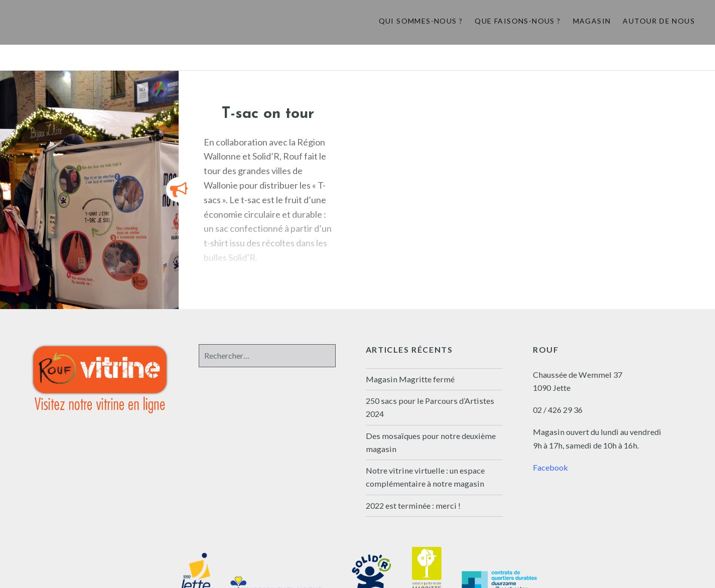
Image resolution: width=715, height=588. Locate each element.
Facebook (550, 467)
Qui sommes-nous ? (421, 21)
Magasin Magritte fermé (410, 379)
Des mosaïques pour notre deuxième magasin (431, 442)
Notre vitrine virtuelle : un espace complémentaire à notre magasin (425, 477)
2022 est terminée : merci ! (413, 505)
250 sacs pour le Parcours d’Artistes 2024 (430, 407)
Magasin (592, 21)
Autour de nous (659, 21)
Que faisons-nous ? (518, 21)
